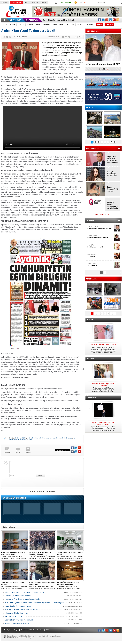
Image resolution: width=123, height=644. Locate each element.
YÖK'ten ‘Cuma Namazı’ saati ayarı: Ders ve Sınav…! (26, 592)
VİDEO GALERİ (92, 279)
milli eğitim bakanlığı (45, 438)
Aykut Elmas (100, 265)
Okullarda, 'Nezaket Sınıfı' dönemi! (18, 596)
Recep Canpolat (100, 228)
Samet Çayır (100, 255)
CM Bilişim (29, 638)
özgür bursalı (68, 438)
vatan (17, 440)
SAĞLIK (90, 320)
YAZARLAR (90, 221)
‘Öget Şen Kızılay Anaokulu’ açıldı (18, 606)
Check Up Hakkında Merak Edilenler (62, 20)
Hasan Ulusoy (100, 237)
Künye (16, 630)
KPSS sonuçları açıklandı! (15, 616)
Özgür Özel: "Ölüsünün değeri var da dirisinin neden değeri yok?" (112, 160)
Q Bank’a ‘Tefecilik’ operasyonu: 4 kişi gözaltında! (112, 205)
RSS (48, 630)
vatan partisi (24, 440)
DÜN (97, 215)
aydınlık (55, 438)
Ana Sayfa (5, 3)
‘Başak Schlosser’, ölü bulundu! (112, 189)
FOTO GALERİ (91, 108)
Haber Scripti (21, 638)
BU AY (109, 215)
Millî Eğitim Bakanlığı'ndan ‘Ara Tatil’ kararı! (21, 610)
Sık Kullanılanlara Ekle (36, 630)
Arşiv (26, 3)
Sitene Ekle (34, 3)
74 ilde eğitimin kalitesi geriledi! (17, 623)
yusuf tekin (23, 438)
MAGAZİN (91, 359)
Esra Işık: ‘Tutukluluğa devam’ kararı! (112, 174)
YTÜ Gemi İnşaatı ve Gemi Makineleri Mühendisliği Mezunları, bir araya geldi (34, 603)
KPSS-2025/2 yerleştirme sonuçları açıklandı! (22, 599)
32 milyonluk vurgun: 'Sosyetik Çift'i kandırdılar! (103, 65)
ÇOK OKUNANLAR (93, 148)
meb (29, 438)
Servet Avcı (100, 246)
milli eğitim (34, 438)
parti (30, 440)
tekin (17, 438)
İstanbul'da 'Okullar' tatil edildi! (17, 613)
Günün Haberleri (16, 3)
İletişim (23, 630)
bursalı (61, 438)
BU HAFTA (103, 215)
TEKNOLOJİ (92, 398)
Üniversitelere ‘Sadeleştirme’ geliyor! (19, 620)
